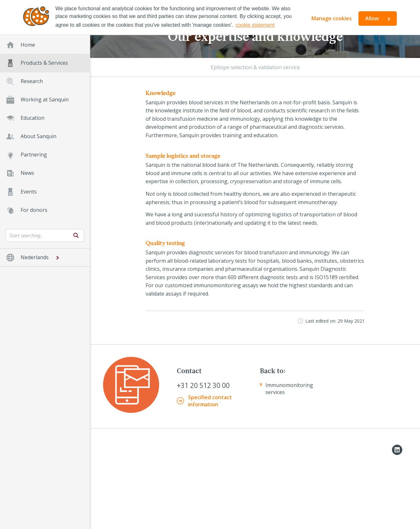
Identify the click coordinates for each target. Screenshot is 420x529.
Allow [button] (372, 18)
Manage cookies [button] (332, 18)
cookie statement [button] (255, 25)
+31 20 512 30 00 (203, 386)
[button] (45, 257)
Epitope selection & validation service (255, 67)
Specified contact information (210, 401)
